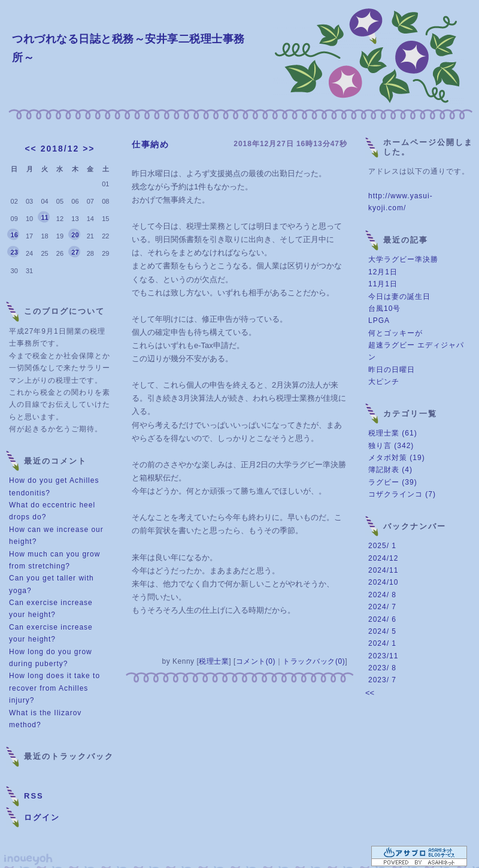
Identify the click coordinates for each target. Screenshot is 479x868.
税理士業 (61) (393, 433)
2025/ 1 (382, 546)
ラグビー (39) (393, 482)
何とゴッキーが (395, 333)
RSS (34, 796)
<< (31, 149)
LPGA (379, 320)
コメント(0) (256, 661)
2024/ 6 (382, 619)
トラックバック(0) (314, 661)
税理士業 (214, 661)
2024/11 (383, 570)
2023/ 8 (382, 668)
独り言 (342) (391, 446)
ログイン (42, 817)
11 (44, 217)
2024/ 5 (382, 631)
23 (14, 252)
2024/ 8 (382, 595)
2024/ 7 (382, 607)
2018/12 (60, 149)
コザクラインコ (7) (402, 494)
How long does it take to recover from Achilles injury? (54, 688)
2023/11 (383, 656)
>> (89, 149)
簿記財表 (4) (390, 470)
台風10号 (384, 309)
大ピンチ (384, 382)
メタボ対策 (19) (397, 458)
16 (14, 235)
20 (75, 235)
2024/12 (383, 558)
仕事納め (150, 144)
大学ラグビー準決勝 (403, 259)
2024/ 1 (382, 643)
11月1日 (383, 284)
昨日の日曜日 (392, 370)
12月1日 (383, 272)
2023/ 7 (382, 680)
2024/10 (383, 582)
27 (75, 252)
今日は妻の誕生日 (399, 297)
